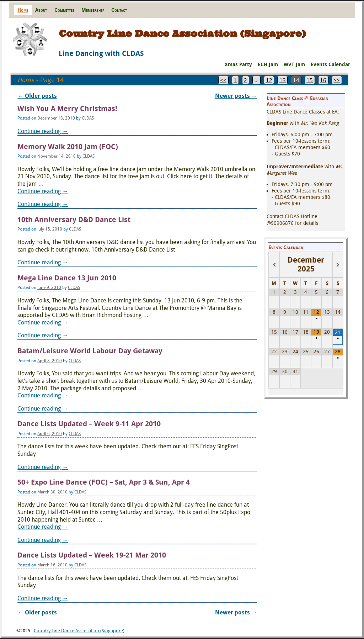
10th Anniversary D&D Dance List (74, 220)
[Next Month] (338, 265)
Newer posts (236, 96)
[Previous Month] (274, 265)
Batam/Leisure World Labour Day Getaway (90, 351)
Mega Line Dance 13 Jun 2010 (67, 278)
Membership (93, 10)
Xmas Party (238, 64)
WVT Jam (294, 64)
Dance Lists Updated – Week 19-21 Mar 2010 (92, 555)
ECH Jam (268, 64)
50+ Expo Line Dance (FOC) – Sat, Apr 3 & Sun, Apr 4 (104, 482)
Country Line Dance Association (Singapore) (183, 33)
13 (283, 80)
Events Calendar (330, 64)
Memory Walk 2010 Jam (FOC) (68, 147)
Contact (119, 10)
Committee (64, 10)
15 (310, 80)
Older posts (37, 96)
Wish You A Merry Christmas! (67, 109)
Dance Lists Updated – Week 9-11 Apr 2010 (89, 424)
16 (323, 80)
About (41, 10)
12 (269, 80)
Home (23, 10)
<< (223, 80)
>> (337, 80)
